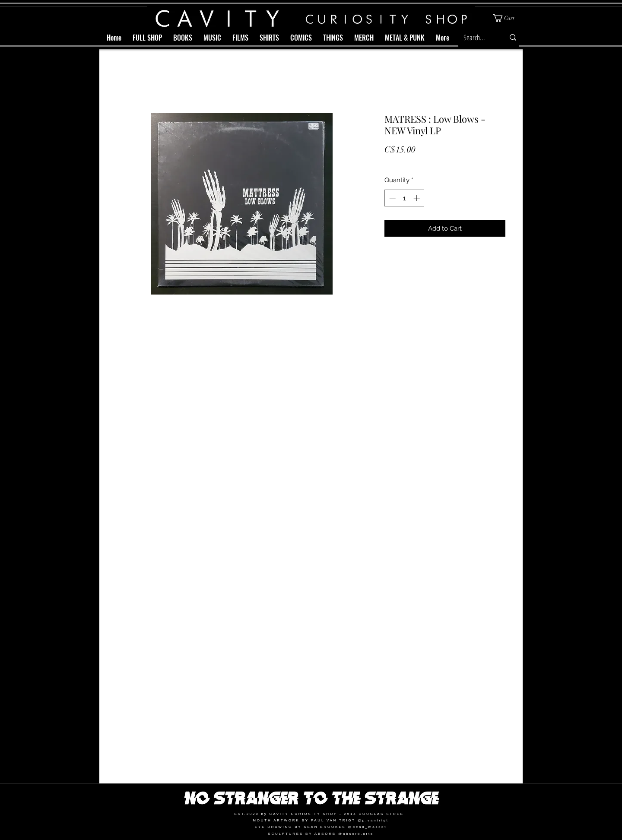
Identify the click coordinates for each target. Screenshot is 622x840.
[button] (507, 18)
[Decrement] (392, 198)
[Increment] (417, 198)
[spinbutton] (405, 198)
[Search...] (476, 37)
